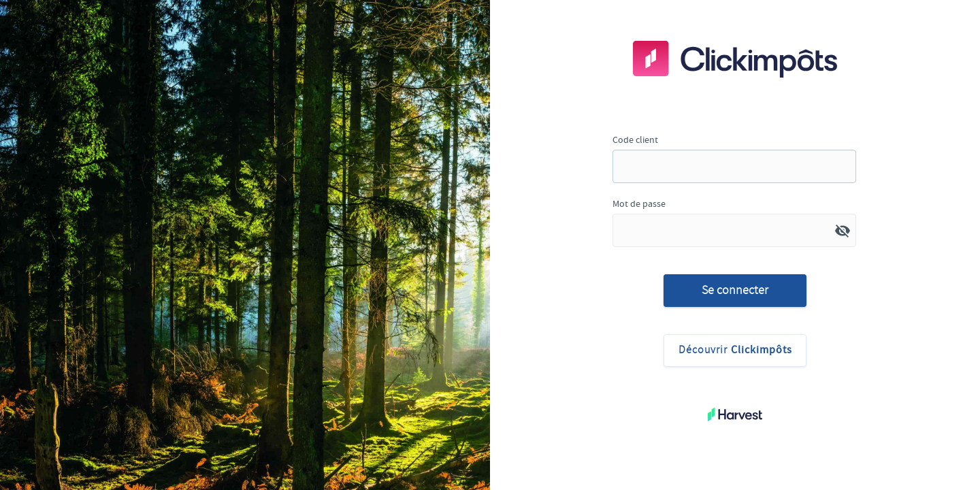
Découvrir (735, 350)
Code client (635, 140)
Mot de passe (639, 203)
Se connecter (735, 290)
